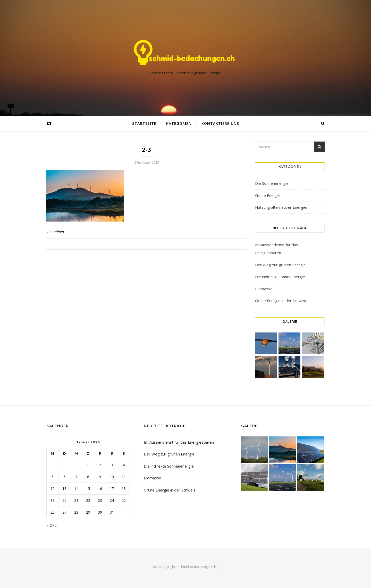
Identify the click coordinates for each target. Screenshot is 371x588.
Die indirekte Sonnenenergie (280, 277)
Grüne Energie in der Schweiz (281, 301)
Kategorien (179, 123)
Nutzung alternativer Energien (282, 207)
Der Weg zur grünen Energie (280, 265)
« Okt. (52, 525)
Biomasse (264, 289)
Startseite (144, 123)
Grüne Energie (268, 195)
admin (59, 232)
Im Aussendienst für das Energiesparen (179, 442)
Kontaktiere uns (220, 123)
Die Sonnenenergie (272, 183)
